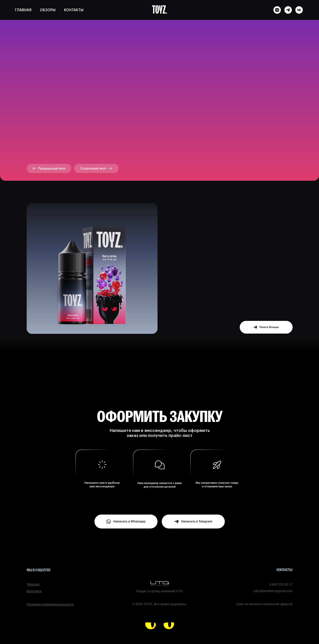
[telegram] (288, 10)
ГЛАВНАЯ (23, 10)
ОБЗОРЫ (48, 10)
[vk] (299, 10)
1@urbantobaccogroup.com (273, 591)
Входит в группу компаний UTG (160, 591)
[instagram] (277, 10)
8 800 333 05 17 (281, 584)
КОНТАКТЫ (74, 10)
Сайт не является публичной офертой (264, 604)
